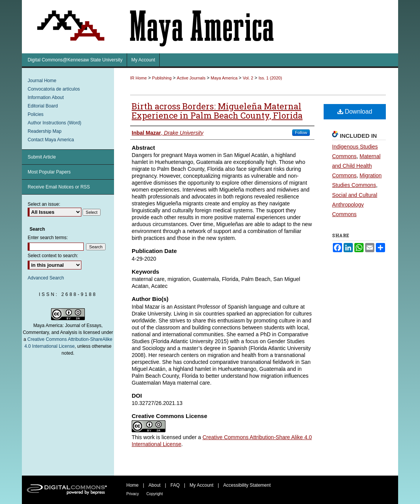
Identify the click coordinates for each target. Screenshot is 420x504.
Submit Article (42, 157)
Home (132, 485)
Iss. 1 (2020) (270, 78)
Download (355, 112)
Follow (301, 132)
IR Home (138, 78)
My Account (202, 485)
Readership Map (45, 131)
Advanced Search (46, 278)
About (155, 485)
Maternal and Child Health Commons (356, 166)
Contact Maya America (51, 140)
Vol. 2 (248, 78)
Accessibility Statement (247, 485)
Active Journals (191, 78)
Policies (36, 114)
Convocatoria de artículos (54, 89)
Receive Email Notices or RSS (59, 187)
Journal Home (42, 81)
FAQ (175, 485)
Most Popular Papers (49, 172)
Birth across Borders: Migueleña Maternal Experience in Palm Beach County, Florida (217, 111)
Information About (46, 97)
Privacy (133, 494)
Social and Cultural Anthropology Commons (355, 205)
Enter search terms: (48, 238)
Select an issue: (44, 204)
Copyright (155, 494)
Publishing (162, 78)
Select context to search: (53, 256)
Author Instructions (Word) (55, 123)
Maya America (224, 78)
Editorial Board (43, 106)
